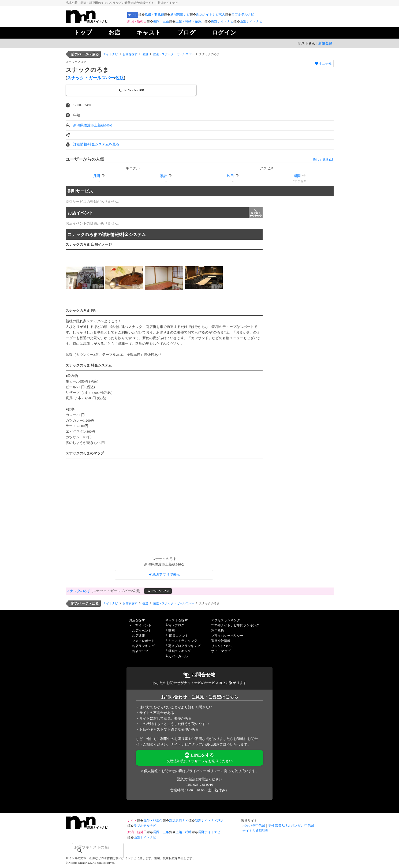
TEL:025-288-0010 (199, 785)
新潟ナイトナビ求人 (211, 14)
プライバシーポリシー (227, 636)
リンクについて (222, 646)
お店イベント (165, 213)
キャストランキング (183, 641)
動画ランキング (180, 651)
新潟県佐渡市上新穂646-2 (93, 125)
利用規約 (218, 631)
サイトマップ (221, 651)
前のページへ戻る (85, 54)
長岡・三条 (161, 21)
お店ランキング (143, 646)
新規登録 (325, 43)
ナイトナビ (111, 54)
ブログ (186, 33)
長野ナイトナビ (222, 21)
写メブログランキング (184, 646)
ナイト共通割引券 (255, 831)
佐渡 (145, 54)
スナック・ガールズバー (91, 78)
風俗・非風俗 (154, 14)
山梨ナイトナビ (251, 21)
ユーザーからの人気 (85, 159)
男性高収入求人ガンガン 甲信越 (291, 826)
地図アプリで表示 (164, 575)
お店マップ (140, 651)
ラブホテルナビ (243, 14)
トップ (83, 33)
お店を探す (130, 54)
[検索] (91, 847)
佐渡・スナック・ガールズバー (174, 54)
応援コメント (179, 636)
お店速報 (139, 636)
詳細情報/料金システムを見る (96, 144)
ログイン (224, 33)
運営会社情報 (221, 641)
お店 (114, 33)
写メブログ (176, 625)
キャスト (149, 33)
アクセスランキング (226, 620)
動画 (171, 631)
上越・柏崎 (184, 832)
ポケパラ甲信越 (254, 826)
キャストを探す (177, 620)
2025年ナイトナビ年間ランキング (235, 625)
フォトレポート (143, 641)
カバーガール (178, 656)
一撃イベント (142, 625)
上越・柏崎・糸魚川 (190, 21)
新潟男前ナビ (180, 14)
